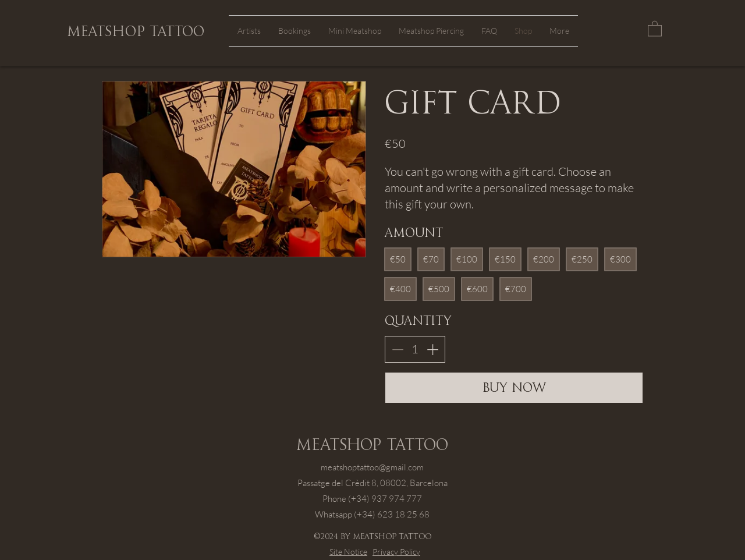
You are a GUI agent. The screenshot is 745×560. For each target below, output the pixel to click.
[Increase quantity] (432, 349)
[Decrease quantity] (398, 349)
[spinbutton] (415, 349)
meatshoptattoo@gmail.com (372, 467)
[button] (655, 28)
